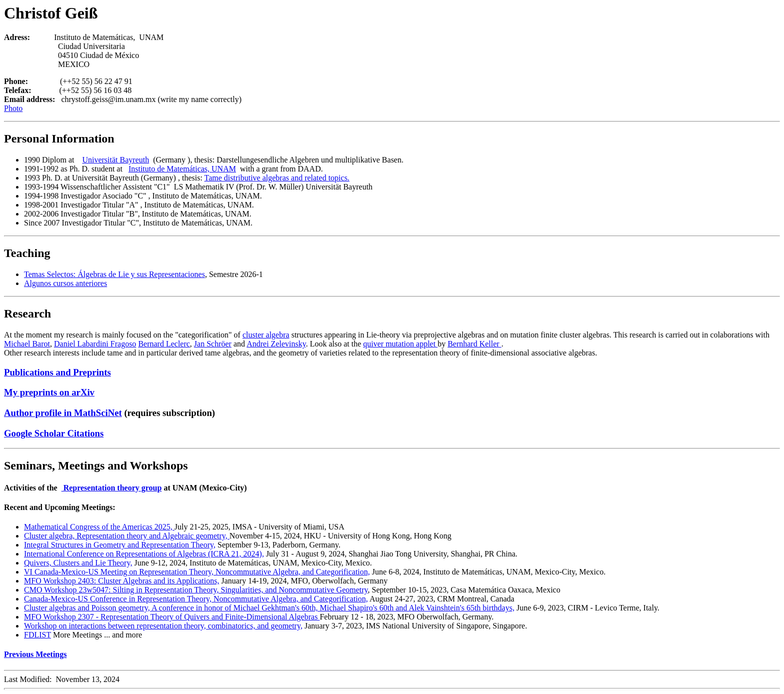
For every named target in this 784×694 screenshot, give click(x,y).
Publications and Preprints (57, 372)
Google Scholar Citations (54, 433)
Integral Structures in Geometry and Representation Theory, (120, 545)
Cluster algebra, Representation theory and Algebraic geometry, (127, 536)
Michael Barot (27, 344)
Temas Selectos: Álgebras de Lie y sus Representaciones (114, 274)
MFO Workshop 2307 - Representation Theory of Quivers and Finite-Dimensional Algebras (172, 617)
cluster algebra (266, 335)
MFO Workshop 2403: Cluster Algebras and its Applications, (121, 581)
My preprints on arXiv (49, 392)
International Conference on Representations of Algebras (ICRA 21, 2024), (144, 554)
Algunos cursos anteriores (65, 283)
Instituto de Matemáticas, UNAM (182, 169)
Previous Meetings (35, 654)
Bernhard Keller (474, 344)
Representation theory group (112, 488)
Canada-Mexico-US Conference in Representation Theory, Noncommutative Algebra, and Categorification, (196, 599)
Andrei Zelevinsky (276, 344)
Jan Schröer (213, 344)
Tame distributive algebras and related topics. (277, 178)
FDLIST (37, 635)
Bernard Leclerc (164, 344)
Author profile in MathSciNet (63, 413)
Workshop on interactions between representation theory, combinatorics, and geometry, (163, 626)
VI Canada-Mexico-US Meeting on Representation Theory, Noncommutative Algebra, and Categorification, (197, 572)
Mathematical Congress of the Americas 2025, (99, 527)
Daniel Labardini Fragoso (95, 344)
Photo (13, 108)
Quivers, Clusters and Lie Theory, (78, 563)
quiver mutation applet (400, 344)
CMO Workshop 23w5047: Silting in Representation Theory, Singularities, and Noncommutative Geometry (196, 590)
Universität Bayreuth (115, 160)
